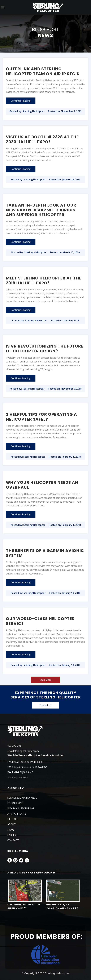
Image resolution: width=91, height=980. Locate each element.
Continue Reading (21, 101)
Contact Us (45, 705)
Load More (45, 680)
